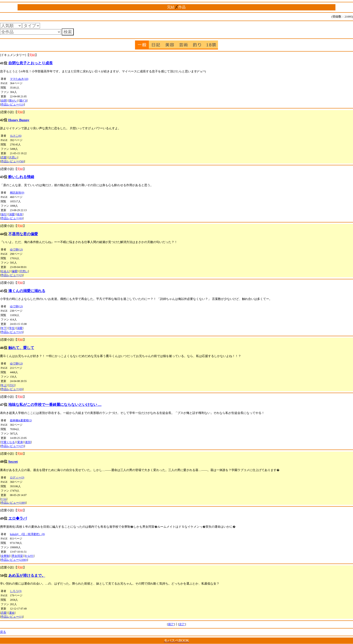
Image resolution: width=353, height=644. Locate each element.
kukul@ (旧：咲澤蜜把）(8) (27, 534)
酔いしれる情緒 (21, 177)
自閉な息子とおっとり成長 (31, 63)
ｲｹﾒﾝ (12, 385)
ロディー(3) (17, 478)
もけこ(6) (16, 136)
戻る (3, 632)
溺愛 (12, 214)
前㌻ (171, 624)
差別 (28, 442)
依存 (20, 214)
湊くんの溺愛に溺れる (27, 291)
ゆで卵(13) (16, 250)
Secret (13, 461)
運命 (12, 613)
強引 (4, 214)
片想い (24, 271)
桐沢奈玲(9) (17, 193)
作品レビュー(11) (12, 104)
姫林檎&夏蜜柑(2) (21, 421)
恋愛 (4, 158)
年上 (4, 385)
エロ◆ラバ (18, 518)
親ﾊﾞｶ (23, 101)
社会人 (5, 271)
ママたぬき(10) (19, 79)
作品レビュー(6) (12, 218)
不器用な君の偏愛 (23, 234)
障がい (13, 101)
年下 (4, 328)
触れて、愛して (21, 348)
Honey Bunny (19, 120)
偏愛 (15, 271)
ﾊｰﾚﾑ (4, 499)
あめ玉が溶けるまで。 (27, 575)
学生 (12, 328)
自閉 (4, 101)
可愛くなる (8, 442)
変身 (20, 442)
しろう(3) (16, 591)
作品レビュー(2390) (14, 560)
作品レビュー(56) (12, 161)
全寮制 (5, 556)
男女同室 (17, 556)
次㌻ (182, 624)
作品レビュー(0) (12, 389)
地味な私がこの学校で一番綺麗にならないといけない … (55, 405)
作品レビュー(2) (12, 275)
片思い (13, 158)
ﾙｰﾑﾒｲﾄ (29, 556)
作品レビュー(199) (13, 503)
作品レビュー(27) (12, 446)
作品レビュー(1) (12, 617)
